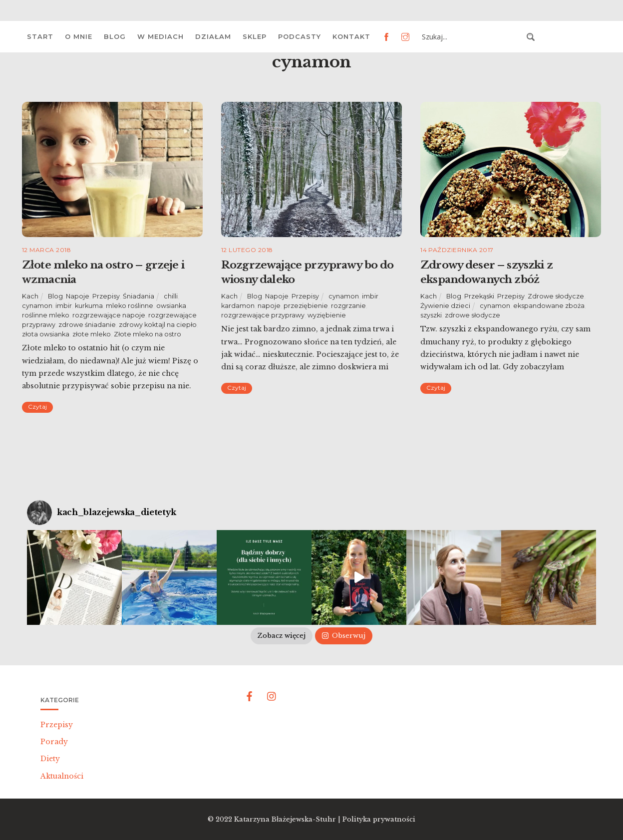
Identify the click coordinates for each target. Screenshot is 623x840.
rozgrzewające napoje (109, 315)
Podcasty (300, 36)
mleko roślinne (130, 306)
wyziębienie (327, 315)
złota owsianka (46, 334)
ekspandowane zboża (549, 306)
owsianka (171, 306)
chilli (171, 296)
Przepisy (106, 296)
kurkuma (89, 306)
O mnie (79, 36)
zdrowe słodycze (472, 315)
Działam (213, 36)
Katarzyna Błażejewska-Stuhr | (288, 819)
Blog (115, 36)
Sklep (255, 36)
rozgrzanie (348, 306)
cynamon (37, 306)
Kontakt (351, 36)
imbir (64, 306)
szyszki (431, 315)
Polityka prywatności (379, 819)
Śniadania (139, 296)
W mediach (160, 36)
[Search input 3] (471, 37)
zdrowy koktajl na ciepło (158, 325)
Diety (50, 759)
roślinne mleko (46, 315)
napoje (269, 306)
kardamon (238, 306)
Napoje (78, 296)
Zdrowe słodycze (556, 296)
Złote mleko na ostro (148, 334)
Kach (30, 296)
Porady (54, 742)
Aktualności (62, 776)
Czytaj (37, 407)
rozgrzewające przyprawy (263, 315)
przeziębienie (306, 306)
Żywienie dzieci (445, 306)
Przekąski (479, 296)
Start (40, 36)
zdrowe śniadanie (87, 325)
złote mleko (92, 334)
